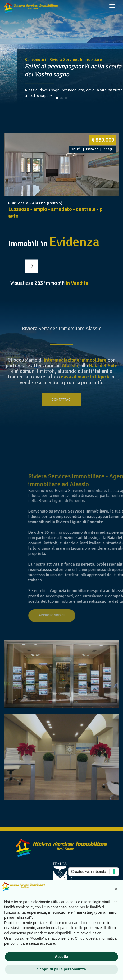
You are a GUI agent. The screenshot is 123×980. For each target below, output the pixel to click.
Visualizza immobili (49, 283)
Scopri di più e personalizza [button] (61, 969)
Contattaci (61, 400)
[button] (57, 98)
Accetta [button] (61, 957)
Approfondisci (87, 615)
